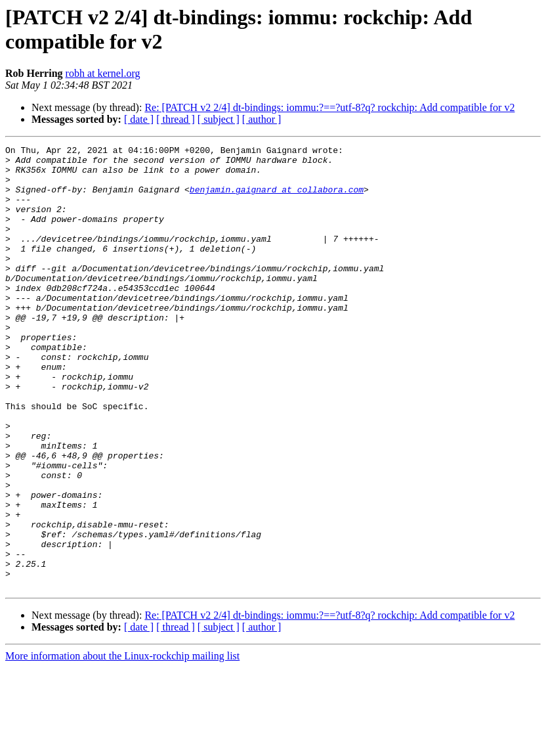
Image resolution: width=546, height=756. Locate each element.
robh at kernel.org (103, 73)
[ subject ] (219, 119)
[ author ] (262, 119)
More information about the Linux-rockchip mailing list (122, 745)
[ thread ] (176, 119)
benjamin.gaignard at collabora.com (277, 199)
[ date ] (139, 119)
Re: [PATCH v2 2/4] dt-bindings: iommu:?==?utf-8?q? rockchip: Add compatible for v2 (329, 107)
